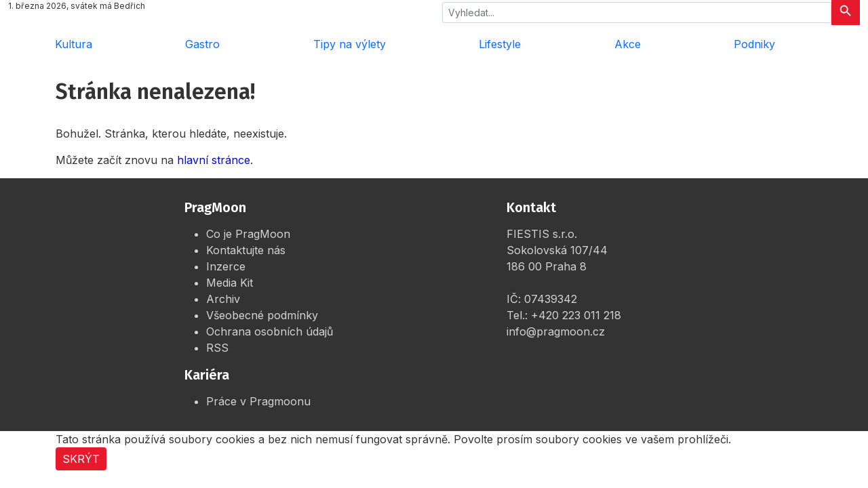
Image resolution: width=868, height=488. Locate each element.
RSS (217, 348)
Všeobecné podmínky (262, 315)
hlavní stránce (214, 160)
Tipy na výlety (350, 44)
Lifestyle (500, 44)
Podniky (754, 44)
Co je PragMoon (248, 234)
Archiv (223, 299)
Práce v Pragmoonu (258, 401)
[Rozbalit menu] (841, 44)
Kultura (74, 44)
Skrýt (81, 459)
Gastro (202, 44)
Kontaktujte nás (246, 250)
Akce (628, 44)
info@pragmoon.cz (556, 331)
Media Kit (230, 283)
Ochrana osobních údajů (270, 331)
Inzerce (226, 266)
